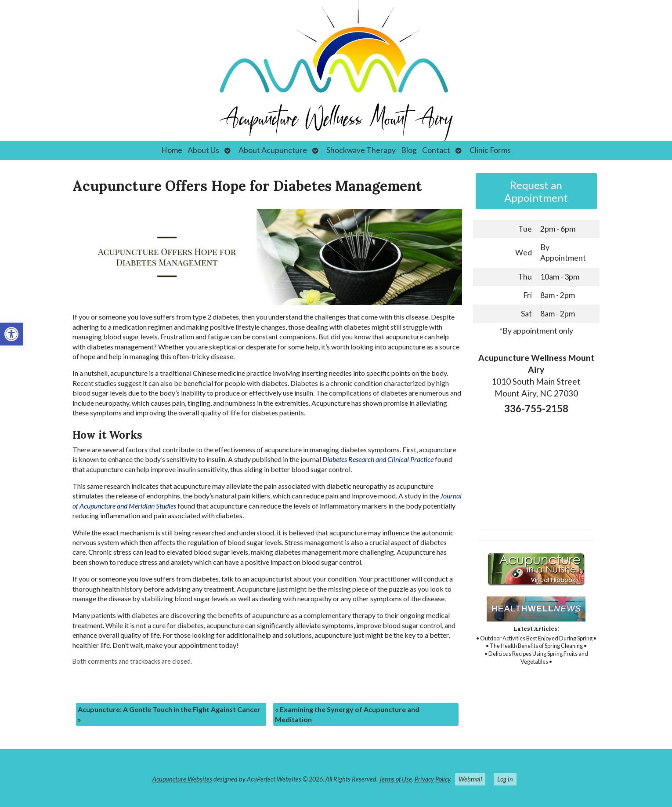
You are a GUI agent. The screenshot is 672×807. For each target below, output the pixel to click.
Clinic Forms (490, 150)
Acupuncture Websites (182, 779)
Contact (436, 150)
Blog (409, 150)
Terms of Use (396, 779)
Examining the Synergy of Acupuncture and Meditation (347, 714)
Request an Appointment (536, 191)
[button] (11, 334)
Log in (505, 779)
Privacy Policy (432, 779)
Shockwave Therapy (361, 150)
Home (172, 150)
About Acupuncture (273, 150)
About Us (203, 150)
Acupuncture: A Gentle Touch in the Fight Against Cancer (169, 714)
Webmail (470, 779)
